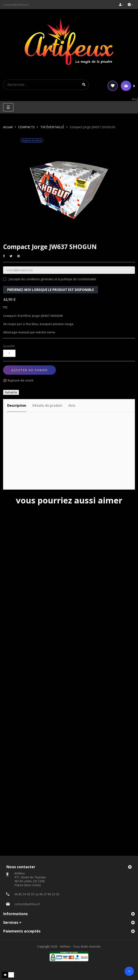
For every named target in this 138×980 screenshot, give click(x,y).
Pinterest (19, 256)
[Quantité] (9, 353)
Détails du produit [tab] (47, 405)
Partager (4, 256)
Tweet (11, 256)
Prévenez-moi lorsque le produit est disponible (51, 290)
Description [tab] (17, 405)
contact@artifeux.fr (16, 5)
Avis (72, 405)
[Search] (46, 85)
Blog (135, 99)
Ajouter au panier (29, 370)
